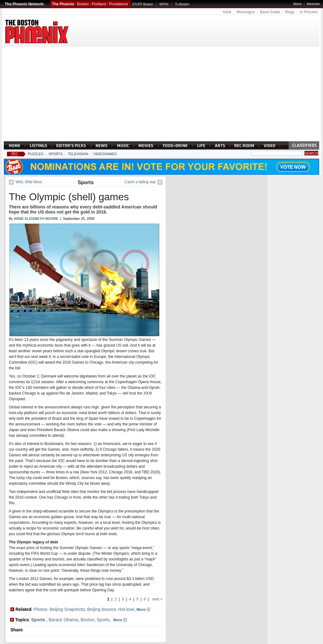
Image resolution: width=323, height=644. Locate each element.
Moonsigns (245, 12)
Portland (99, 4)
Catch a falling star (140, 182)
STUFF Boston (143, 4)
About (297, 4)
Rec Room (15, 155)
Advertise (313, 4)
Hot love (126, 609)
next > (157, 599)
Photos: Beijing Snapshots (59, 609)
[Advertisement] (161, 94)
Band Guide (270, 12)
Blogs (290, 12)
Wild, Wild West (29, 182)
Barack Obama (63, 620)
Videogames (105, 154)
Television (78, 154)
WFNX (164, 4)
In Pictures (309, 12)
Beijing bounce (102, 609)
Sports (56, 154)
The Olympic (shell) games (69, 197)
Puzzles (36, 154)
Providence (119, 4)
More (143, 610)
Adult (227, 12)
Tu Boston (182, 4)
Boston (83, 4)
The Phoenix (63, 4)
